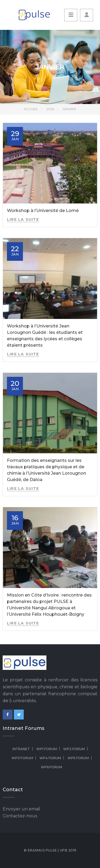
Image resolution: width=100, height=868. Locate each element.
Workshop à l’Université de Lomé (43, 211)
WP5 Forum (78, 758)
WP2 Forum (74, 749)
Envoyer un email (21, 809)
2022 (50, 109)
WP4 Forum (50, 758)
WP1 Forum (47, 749)
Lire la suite (23, 219)
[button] (87, 15)
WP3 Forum (22, 758)
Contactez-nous (20, 816)
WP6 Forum (51, 767)
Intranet (21, 749)
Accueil (31, 109)
